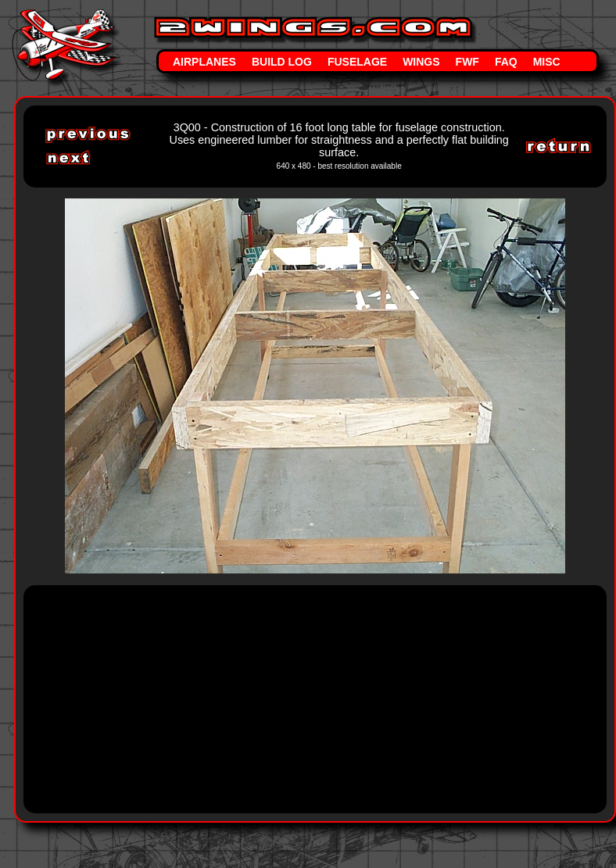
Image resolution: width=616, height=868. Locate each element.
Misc (547, 62)
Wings (421, 62)
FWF (467, 62)
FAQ (506, 62)
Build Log (282, 62)
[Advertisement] (320, 698)
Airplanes (204, 62)
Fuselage (357, 62)
